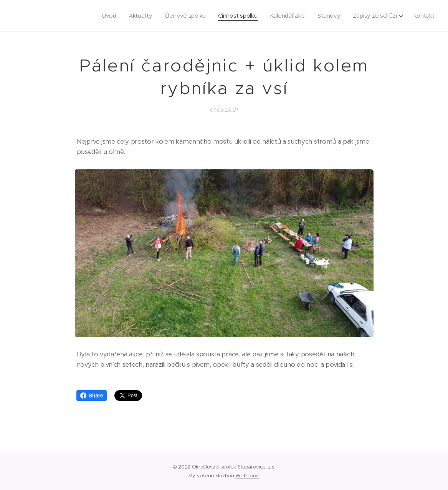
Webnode (247, 476)
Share (92, 396)
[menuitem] (103, 16)
